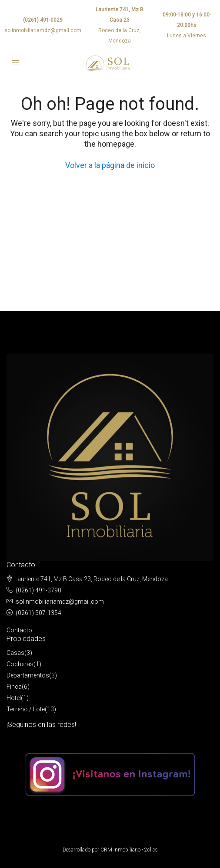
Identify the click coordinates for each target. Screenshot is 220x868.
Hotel (14, 698)
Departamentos (28, 675)
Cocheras (20, 664)
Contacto (19, 630)
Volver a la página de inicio (110, 165)
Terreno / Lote (26, 709)
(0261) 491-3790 (38, 590)
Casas (15, 653)
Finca (14, 687)
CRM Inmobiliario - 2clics (129, 850)
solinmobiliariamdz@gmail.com (43, 30)
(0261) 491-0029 (43, 20)
